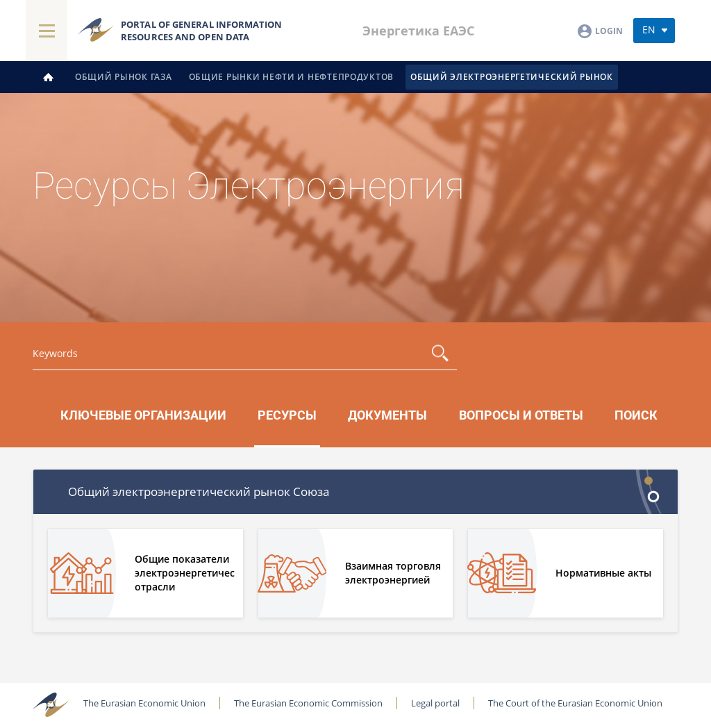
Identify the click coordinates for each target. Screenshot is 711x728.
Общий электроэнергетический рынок (512, 77)
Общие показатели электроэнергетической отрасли (184, 573)
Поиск (636, 415)
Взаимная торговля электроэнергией (393, 573)
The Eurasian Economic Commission (308, 703)
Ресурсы (287, 415)
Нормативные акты (603, 573)
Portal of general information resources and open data (201, 31)
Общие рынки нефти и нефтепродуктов (291, 77)
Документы (387, 415)
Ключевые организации (143, 415)
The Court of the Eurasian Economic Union (575, 703)
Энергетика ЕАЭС (418, 31)
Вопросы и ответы (521, 415)
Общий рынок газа (124, 77)
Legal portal (435, 703)
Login (609, 31)
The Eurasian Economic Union (144, 703)
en (649, 30)
